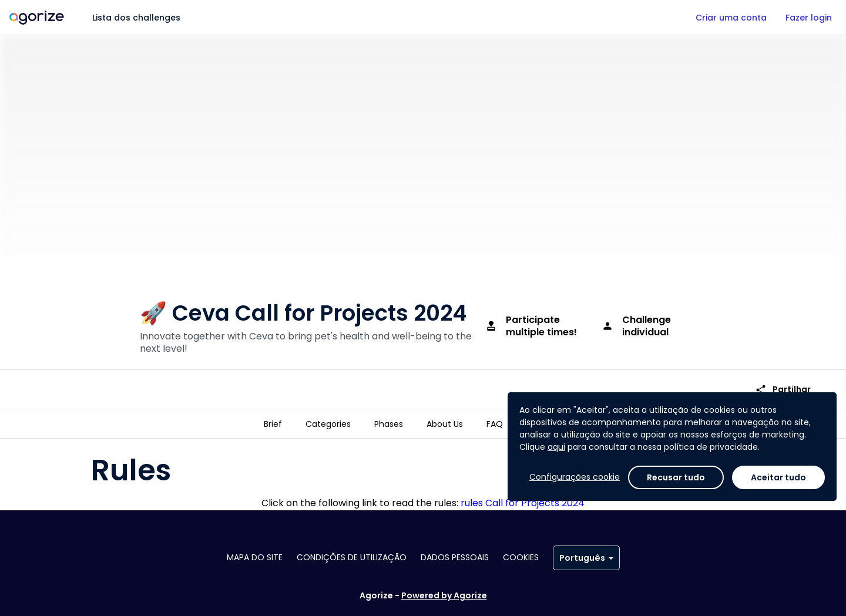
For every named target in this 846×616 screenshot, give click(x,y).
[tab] (273, 424)
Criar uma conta (731, 18)
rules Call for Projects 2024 (523, 503)
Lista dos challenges (136, 18)
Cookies (521, 557)
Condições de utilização (352, 557)
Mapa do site (255, 557)
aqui (556, 447)
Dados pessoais (455, 557)
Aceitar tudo (778, 477)
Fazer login (809, 18)
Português (586, 558)
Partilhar (783, 390)
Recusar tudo (676, 477)
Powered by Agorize (444, 595)
